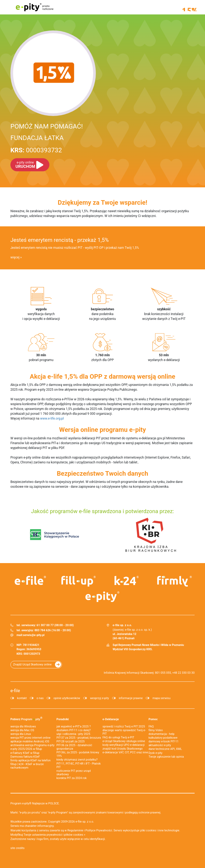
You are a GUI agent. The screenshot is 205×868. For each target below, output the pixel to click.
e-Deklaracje (111, 719)
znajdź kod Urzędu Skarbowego (123, 749)
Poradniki (63, 719)
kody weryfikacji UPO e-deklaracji (124, 745)
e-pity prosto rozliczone (34, 7)
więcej (15, 257)
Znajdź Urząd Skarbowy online (32, 664)
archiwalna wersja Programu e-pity (32, 745)
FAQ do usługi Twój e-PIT (118, 737)
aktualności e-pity (160, 745)
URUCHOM (25, 165)
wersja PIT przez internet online (30, 738)
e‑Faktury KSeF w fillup (25, 753)
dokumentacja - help (162, 734)
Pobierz (26, 719)
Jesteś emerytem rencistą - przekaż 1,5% (60, 240)
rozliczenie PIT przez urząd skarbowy (74, 773)
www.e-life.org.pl (52, 418)
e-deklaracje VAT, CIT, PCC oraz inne (125, 752)
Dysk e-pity (156, 753)
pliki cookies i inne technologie (160, 830)
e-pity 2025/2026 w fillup (26, 749)
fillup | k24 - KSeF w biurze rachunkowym (27, 766)
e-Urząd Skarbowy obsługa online (124, 741)
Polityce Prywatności (99, 830)
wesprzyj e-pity (99, 698)
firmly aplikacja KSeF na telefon (30, 760)
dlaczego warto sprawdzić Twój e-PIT (124, 732)
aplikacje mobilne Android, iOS (30, 741)
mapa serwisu (161, 698)
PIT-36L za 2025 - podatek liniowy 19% (78, 754)
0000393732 (36, 150)
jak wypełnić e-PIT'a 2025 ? (74, 726)
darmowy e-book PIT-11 (164, 741)
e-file (15, 691)
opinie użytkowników (67, 698)
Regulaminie (75, 830)
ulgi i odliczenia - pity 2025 (73, 734)
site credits (17, 848)
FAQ (151, 726)
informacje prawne (131, 698)
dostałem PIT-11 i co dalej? (74, 730)
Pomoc (153, 719)
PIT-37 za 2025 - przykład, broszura (79, 738)
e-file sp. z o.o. (85, 822)
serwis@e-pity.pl (34, 635)
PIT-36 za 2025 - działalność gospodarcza (74, 747)
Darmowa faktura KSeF (25, 757)
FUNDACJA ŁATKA (37, 138)
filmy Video (156, 730)
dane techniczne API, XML (165, 749)
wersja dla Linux (21, 734)
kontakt (22, 698)
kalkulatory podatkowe (163, 738)
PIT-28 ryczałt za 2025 (71, 741)
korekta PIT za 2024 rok (72, 778)
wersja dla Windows (23, 726)
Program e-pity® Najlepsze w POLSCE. (35, 803)
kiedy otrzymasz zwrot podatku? (77, 760)
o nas (40, 698)
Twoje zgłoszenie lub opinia (166, 757)
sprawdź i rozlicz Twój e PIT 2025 (124, 726)
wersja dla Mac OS (22, 730)
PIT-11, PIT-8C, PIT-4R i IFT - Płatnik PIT (79, 765)
